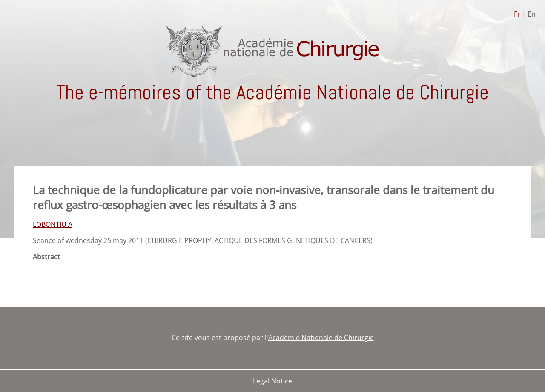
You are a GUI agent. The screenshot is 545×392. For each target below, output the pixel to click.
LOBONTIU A (53, 224)
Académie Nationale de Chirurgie (321, 338)
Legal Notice (272, 381)
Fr (517, 14)
